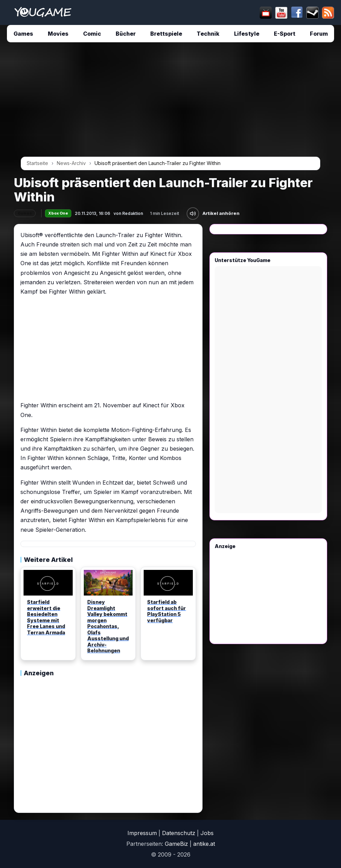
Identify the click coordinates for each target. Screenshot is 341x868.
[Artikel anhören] (193, 214)
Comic (92, 34)
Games (23, 34)
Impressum (142, 833)
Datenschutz (179, 833)
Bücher (126, 34)
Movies (58, 34)
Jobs (207, 833)
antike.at (204, 844)
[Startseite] (43, 12)
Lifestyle (247, 34)
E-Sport (285, 34)
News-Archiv (71, 163)
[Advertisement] (170, 102)
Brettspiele (166, 34)
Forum (319, 34)
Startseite (37, 163)
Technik (208, 34)
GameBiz (176, 844)
